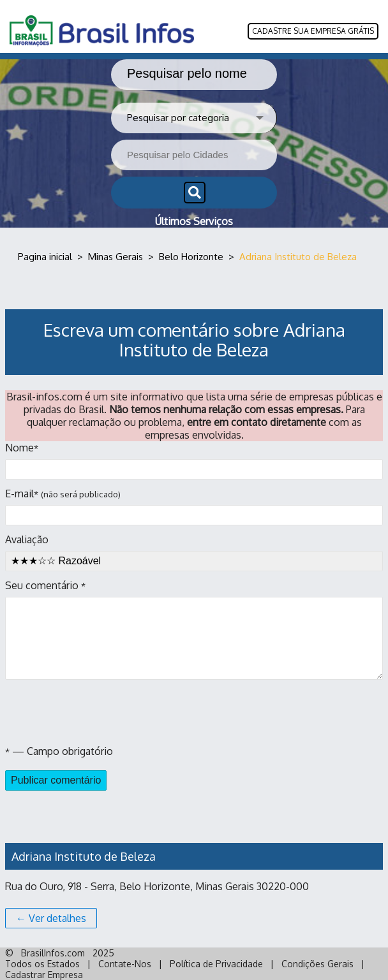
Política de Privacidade (216, 964)
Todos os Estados (42, 964)
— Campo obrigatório (59, 751)
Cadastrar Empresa (44, 975)
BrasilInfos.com (53, 953)
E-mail (194, 506)
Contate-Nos (125, 964)
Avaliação (194, 552)
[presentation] (102, 712)
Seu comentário (194, 629)
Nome (194, 460)
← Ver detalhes (51, 918)
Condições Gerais (317, 964)
